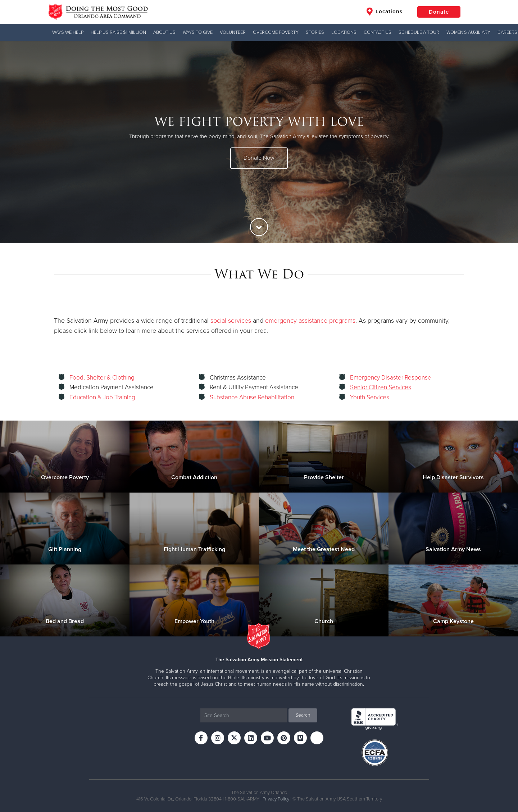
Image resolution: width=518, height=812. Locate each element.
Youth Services (370, 397)
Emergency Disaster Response (391, 378)
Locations (385, 12)
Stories (315, 32)
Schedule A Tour (419, 32)
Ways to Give (198, 32)
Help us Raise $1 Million (118, 32)
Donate (439, 12)
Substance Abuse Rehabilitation (252, 397)
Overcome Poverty (276, 32)
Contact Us (378, 32)
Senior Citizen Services (381, 387)
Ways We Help (68, 32)
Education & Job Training (102, 397)
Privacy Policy (276, 799)
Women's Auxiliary (468, 32)
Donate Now (259, 158)
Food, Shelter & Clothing (102, 378)
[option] (259, 142)
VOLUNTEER (233, 32)
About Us (164, 32)
